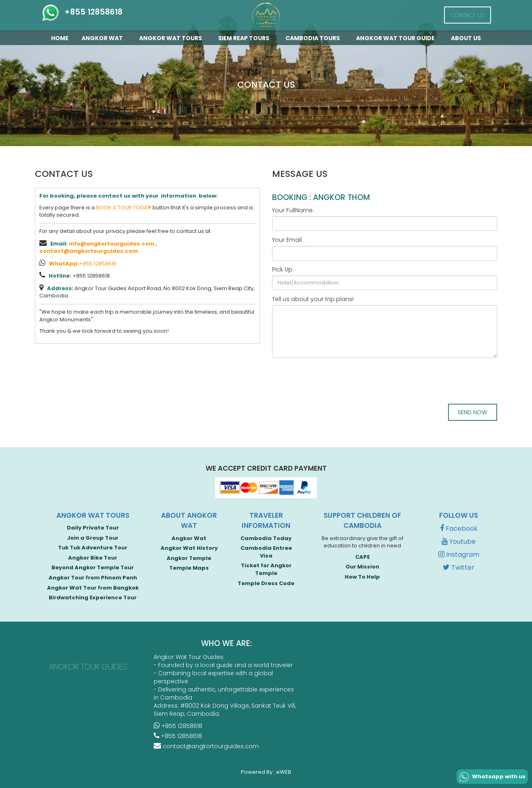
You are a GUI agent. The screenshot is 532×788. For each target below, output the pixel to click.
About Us (466, 38)
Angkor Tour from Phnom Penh (93, 578)
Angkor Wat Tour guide (397, 38)
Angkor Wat (104, 38)
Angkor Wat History (189, 548)
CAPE (363, 557)
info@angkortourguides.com (112, 244)
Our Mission (362, 567)
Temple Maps (189, 568)
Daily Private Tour (93, 528)
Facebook (459, 529)
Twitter (459, 567)
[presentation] (334, 380)
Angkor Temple (189, 558)
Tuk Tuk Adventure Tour (93, 548)
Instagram (459, 554)
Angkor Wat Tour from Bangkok (93, 588)
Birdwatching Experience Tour (93, 597)
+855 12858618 (82, 12)
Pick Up (282, 269)
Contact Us (468, 15)
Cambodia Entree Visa (266, 552)
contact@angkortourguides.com (89, 251)
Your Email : (288, 240)
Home (60, 38)
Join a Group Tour (93, 538)
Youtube (459, 541)
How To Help (362, 577)
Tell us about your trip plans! (313, 299)
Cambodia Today (266, 538)
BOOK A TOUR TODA (124, 208)
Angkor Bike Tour (93, 558)
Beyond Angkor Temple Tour (93, 567)
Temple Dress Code (266, 583)
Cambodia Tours (314, 38)
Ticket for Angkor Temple (266, 569)
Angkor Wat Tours (172, 38)
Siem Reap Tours (245, 38)
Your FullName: (293, 210)
